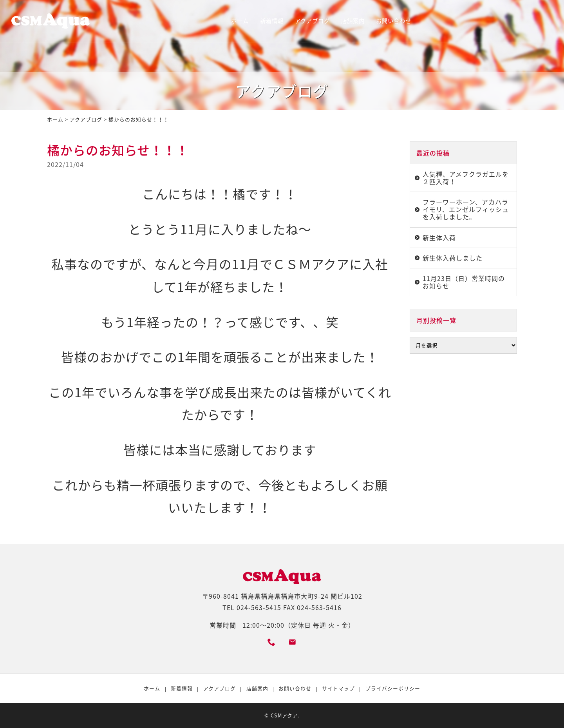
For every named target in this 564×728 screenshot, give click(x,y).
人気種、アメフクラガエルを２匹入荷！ (466, 178)
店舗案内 (353, 21)
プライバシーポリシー (393, 688)
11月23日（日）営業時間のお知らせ (464, 282)
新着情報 (272, 21)
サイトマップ (338, 688)
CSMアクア (284, 715)
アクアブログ (312, 21)
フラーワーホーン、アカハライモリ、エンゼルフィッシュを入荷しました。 (466, 209)
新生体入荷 (439, 237)
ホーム (240, 21)
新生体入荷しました (453, 258)
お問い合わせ (394, 21)
